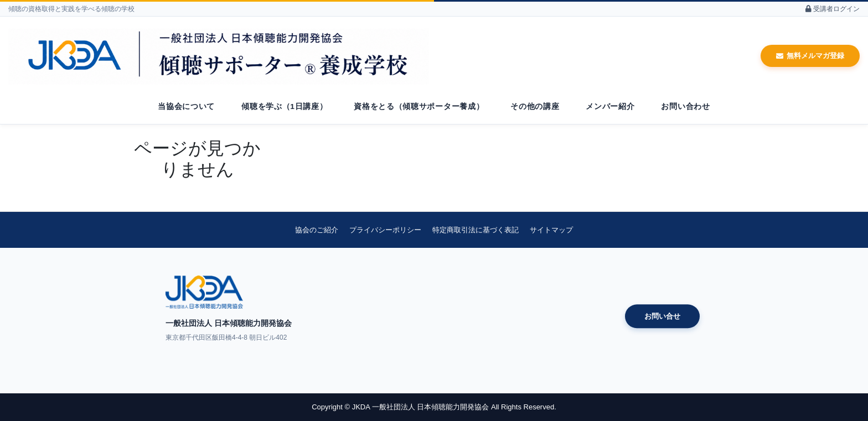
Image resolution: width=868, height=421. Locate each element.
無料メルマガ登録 (810, 56)
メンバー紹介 (610, 106)
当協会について (186, 106)
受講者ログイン (833, 9)
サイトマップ (551, 230)
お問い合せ (662, 316)
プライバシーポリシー (385, 230)
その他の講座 (535, 106)
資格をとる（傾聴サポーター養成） (419, 106)
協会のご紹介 (317, 230)
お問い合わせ (685, 106)
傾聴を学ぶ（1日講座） (284, 106)
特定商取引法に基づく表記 (476, 230)
